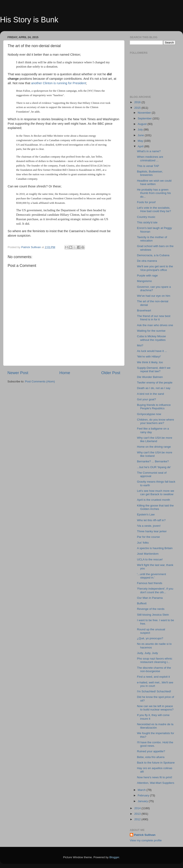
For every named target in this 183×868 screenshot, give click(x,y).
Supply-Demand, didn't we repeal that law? (154, 370)
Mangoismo (144, 281)
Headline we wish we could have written (154, 182)
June (141, 135)
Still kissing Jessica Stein (153, 615)
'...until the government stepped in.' (152, 576)
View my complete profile (146, 840)
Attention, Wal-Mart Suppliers (156, 783)
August (143, 124)
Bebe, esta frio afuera (151, 757)
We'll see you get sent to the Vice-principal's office (155, 268)
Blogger (114, 857)
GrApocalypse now (149, 414)
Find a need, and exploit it (154, 677)
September (145, 118)
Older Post (111, 373)
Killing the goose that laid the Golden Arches (155, 507)
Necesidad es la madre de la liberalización (155, 726)
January (143, 801)
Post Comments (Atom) (40, 381)
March (142, 790)
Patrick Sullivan (145, 835)
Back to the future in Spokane (156, 763)
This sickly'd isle (147, 222)
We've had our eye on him (154, 296)
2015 (138, 108)
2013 (138, 814)
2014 (138, 808)
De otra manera (147, 261)
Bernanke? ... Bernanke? (153, 461)
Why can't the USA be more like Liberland (155, 439)
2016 (138, 102)
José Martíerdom (148, 554)
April (141, 146)
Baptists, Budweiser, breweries (150, 173)
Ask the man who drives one (155, 325)
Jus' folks (143, 543)
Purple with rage (147, 276)
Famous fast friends (150, 583)
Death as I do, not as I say (154, 388)
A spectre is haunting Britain (155, 548)
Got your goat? (147, 399)
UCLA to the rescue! (150, 559)
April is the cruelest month (154, 500)
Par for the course (148, 537)
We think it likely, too (150, 362)
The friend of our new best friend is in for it (154, 318)
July (141, 129)
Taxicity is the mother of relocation (152, 239)
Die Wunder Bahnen (150, 377)
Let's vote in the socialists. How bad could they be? (154, 209)
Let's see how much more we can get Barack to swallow (156, 493)
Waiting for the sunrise (151, 331)
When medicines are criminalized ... (150, 158)
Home (65, 373)
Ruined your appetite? (151, 751)
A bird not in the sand (151, 394)
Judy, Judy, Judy (148, 653)
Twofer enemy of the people (155, 383)
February (144, 795)
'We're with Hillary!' (149, 357)
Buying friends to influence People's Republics (154, 407)
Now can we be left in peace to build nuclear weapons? (155, 708)
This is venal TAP (148, 166)
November (145, 113)
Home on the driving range (154, 447)
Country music (146, 217)
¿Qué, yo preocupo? (150, 638)
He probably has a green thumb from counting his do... (154, 193)
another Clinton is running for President (59, 83)
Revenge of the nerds (151, 609)
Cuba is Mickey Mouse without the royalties (152, 338)
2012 (138, 819)
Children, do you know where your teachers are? (156, 421)
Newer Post (18, 373)
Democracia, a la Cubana (153, 255)
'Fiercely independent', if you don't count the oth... (155, 590)
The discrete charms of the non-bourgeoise (154, 669)
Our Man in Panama (150, 598)
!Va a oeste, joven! (149, 526)
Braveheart (144, 310)
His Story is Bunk (29, 20)
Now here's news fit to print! (155, 777)
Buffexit (142, 603)
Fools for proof (146, 202)
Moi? (140, 345)
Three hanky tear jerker (152, 531)
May (141, 141)
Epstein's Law (146, 514)
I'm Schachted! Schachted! (154, 691)
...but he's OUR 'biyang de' (154, 467)
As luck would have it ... (152, 351)
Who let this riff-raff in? (151, 520)
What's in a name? (149, 151)
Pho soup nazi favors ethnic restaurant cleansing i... (155, 660)
